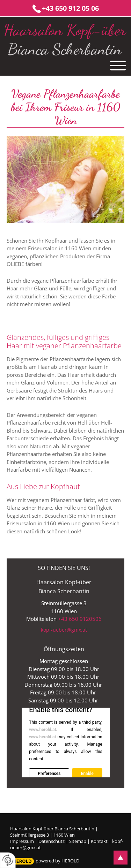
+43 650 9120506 (80, 619)
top (121, 858)
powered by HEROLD (57, 861)
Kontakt (99, 841)
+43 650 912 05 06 (70, 8)
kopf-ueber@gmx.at (64, 630)
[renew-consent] (8, 860)
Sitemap (78, 841)
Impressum (22, 841)
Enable (87, 774)
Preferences (49, 774)
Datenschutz (52, 841)
